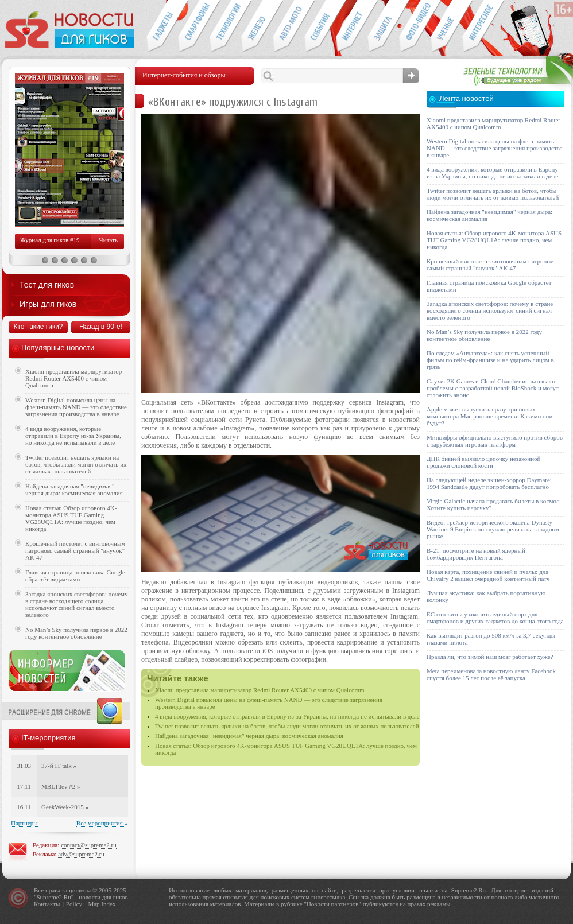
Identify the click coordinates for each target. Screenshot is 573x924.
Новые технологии (225, 26)
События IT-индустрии (320, 26)
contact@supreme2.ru (89, 845)
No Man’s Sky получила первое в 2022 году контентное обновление (76, 633)
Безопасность (383, 26)
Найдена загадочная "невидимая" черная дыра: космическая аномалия (249, 736)
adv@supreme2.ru (81, 854)
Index (108, 904)
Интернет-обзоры (352, 26)
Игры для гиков (48, 304)
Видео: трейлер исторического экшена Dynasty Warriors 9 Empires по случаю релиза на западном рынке (493, 529)
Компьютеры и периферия (257, 26)
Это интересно (483, 26)
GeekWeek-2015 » (65, 807)
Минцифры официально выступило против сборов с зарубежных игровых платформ (495, 441)
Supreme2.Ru (54, 897)
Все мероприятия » (102, 823)
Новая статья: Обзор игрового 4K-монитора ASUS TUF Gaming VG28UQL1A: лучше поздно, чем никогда (71, 518)
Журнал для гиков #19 (50, 240)
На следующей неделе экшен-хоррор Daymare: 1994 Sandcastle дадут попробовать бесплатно (489, 483)
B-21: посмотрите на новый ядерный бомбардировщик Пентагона (476, 554)
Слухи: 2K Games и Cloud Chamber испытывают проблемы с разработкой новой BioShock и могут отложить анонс (493, 388)
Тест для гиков (47, 285)
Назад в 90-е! (101, 327)
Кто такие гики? (38, 327)
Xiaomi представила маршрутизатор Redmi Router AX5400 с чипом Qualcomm (260, 690)
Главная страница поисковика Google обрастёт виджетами (75, 576)
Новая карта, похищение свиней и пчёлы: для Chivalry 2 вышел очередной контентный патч (488, 575)
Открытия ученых (446, 26)
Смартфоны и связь (194, 26)
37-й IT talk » (59, 766)
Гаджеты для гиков (162, 26)
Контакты (47, 904)
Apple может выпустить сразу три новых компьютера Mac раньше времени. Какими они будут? (489, 416)
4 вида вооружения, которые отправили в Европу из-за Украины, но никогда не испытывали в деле (287, 716)
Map (94, 904)
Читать (109, 240)
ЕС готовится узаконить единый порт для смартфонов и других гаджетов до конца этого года (495, 618)
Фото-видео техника (415, 26)
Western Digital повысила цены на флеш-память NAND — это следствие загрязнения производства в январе (76, 407)
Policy (74, 904)
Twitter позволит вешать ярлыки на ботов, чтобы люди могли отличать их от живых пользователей (287, 726)
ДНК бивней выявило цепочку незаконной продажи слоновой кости (484, 462)
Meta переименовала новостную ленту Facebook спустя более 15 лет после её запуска (491, 674)
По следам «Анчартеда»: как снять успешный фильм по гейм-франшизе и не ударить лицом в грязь (490, 360)
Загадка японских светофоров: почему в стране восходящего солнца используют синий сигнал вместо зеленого (77, 604)
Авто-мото (289, 26)
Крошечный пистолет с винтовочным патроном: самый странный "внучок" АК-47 (75, 550)
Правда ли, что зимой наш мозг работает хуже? (490, 657)
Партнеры (24, 823)
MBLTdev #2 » (61, 786)
